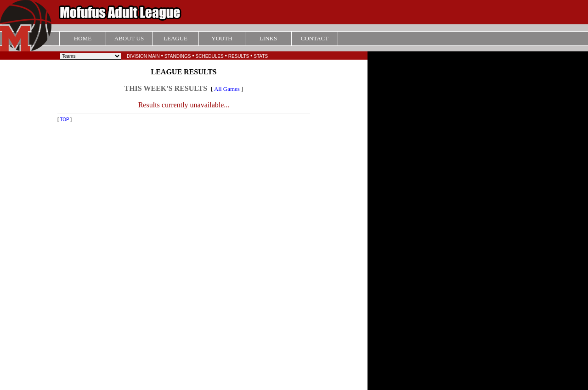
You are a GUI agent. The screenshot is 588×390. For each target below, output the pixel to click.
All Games (227, 89)
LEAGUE (175, 38)
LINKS (268, 38)
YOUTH (222, 38)
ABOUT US (129, 38)
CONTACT (315, 38)
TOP (64, 120)
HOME (83, 38)
